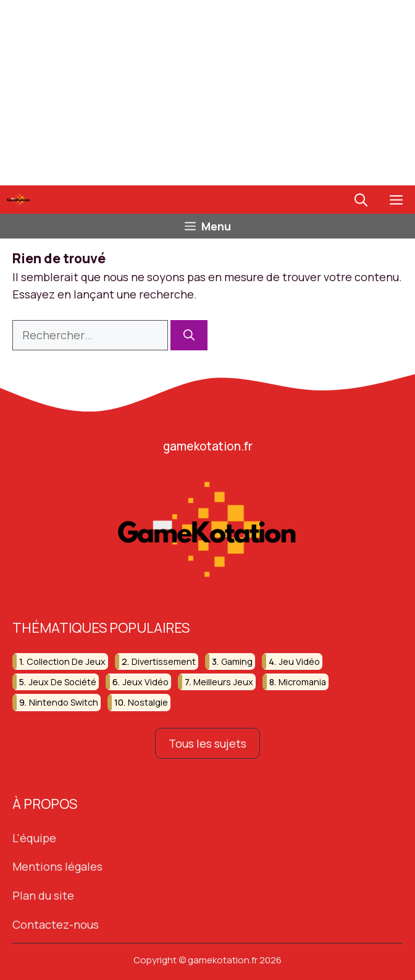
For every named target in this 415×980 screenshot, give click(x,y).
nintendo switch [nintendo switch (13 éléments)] (64, 703)
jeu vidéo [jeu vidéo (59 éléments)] (299, 661)
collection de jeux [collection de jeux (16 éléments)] (66, 661)
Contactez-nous (56, 924)
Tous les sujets (207, 743)
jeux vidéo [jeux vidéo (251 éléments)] (145, 682)
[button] (361, 200)
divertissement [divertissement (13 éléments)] (164, 661)
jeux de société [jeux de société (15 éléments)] (62, 682)
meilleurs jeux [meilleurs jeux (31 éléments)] (223, 682)
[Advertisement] (207, 93)
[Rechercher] (189, 335)
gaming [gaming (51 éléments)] (237, 661)
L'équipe (34, 838)
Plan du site (43, 895)
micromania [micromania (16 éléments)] (302, 682)
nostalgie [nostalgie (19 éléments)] (148, 703)
